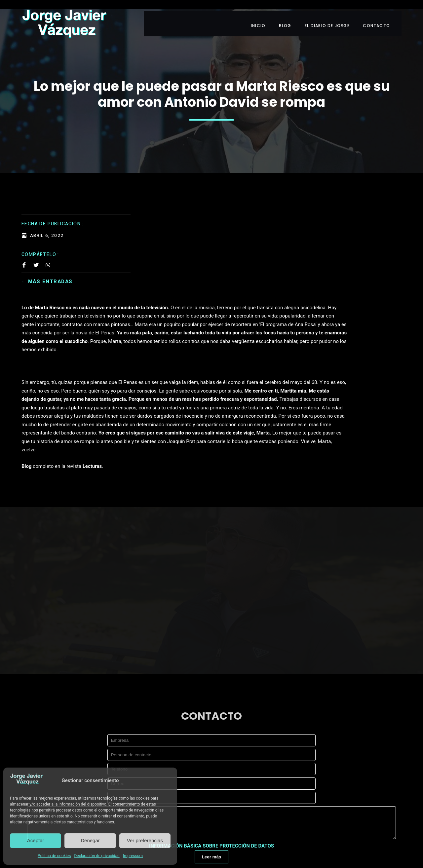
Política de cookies (54, 856)
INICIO (260, 16)
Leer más (212, 774)
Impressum (133, 856)
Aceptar (36, 840)
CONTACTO (383, 16)
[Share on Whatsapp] (48, 250)
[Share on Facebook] (24, 250)
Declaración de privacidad (97, 856)
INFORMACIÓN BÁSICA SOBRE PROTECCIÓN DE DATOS (211, 764)
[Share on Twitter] (36, 250)
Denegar (90, 840)
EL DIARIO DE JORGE (332, 16)
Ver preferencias (145, 840)
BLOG (289, 16)
